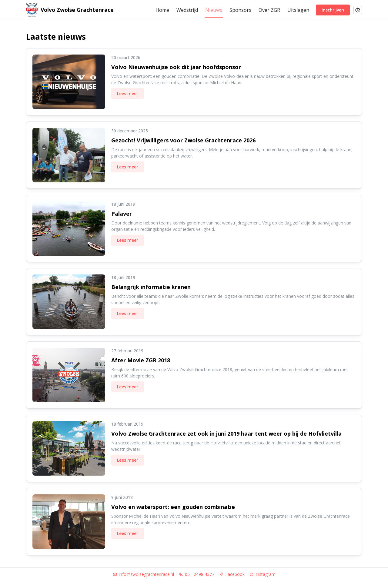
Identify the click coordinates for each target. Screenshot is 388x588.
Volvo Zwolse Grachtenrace (77, 10)
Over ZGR (269, 10)
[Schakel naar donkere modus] (358, 10)
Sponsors (240, 10)
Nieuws (214, 10)
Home (162, 10)
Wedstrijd (187, 10)
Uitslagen (298, 10)
